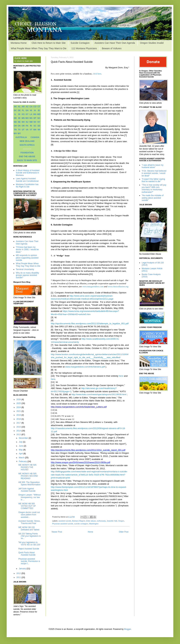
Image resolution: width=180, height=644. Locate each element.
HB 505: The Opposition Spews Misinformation (29, 483)
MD (39, 114)
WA (35, 130)
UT (23, 130)
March (22, 458)
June (21, 446)
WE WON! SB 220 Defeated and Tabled (29, 529)
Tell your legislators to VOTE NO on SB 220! (29, 544)
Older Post (124, 532)
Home (90, 532)
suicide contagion (81, 524)
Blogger (128, 629)
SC (35, 126)
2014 (19, 431)
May (21, 450)
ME (15, 118)
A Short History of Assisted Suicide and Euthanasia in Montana (28, 173)
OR (23, 126)
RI (31, 126)
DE (19, 110)
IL (15, 114)
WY (19, 134)
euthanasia (101, 521)
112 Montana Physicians (84, 48)
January (23, 569)
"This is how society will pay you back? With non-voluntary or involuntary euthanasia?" (154, 188)
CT (39, 107)
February (23, 461)
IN (19, 114)
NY (39, 122)
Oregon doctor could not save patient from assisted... (29, 515)
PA (27, 126)
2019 (19, 415)
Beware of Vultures (112, 48)
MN (23, 118)
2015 (19, 427)
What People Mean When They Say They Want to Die (39, 48)
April (21, 454)
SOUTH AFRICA (27, 145)
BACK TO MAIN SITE (27, 160)
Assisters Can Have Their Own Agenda (115, 43)
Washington (94, 524)
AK (15, 107)
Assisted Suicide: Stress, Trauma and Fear (29, 522)
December (24, 438)
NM (31, 122)
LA (31, 114)
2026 (19, 400)
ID (39, 110)
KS (23, 114)
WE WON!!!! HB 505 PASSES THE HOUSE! (27, 467)
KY (27, 114)
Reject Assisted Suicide (29, 549)
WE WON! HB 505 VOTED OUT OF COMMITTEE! (27, 506)
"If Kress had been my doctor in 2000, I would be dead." (27, 250)
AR (23, 107)
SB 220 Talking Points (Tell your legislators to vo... (29, 536)
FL (23, 110)
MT (35, 118)
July (21, 442)
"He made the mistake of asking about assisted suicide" (153, 198)
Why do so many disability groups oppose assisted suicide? (27, 275)
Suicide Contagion (80, 43)
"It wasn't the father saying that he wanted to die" (153, 180)
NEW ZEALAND (27, 141)
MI (19, 118)
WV (15, 134)
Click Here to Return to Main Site (49, 43)
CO (35, 107)
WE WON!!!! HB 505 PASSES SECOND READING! (28, 476)
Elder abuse (91, 521)
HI (31, 110)
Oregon (121, 521)
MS (31, 118)
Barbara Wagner (79, 521)
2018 (19, 419)
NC (39, 118)
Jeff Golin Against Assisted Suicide (27, 490)
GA (27, 110)
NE (19, 122)
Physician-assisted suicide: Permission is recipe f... (29, 561)
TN (15, 130)
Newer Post (57, 532)
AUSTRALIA (21, 137)
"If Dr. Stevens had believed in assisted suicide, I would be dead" (154, 173)
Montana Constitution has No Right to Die (27, 186)
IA (35, 110)
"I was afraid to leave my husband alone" (152, 166)
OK (19, 126)
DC (15, 110)
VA (27, 130)
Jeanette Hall (112, 521)
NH (23, 122)
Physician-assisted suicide (63, 524)
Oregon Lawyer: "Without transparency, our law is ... (29, 497)
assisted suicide (65, 521)
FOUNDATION (27, 153)
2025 (19, 403)
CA (31, 107)
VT (31, 130)
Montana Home (19, 43)
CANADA (35, 137)
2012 (19, 573)
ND (15, 122)
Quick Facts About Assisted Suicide (27, 554)
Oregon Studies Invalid (152, 43)
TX (19, 130)
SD (39, 126)
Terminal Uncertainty (25, 269)
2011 (19, 577)
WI (39, 130)
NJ (27, 122)
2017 (19, 423)
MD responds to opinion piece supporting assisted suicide (27, 258)
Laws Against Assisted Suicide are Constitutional (27, 180)
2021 (19, 411)
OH (15, 126)
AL (19, 107)
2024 (19, 407)
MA (35, 114)
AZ (27, 107)
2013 (19, 435)
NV (35, 122)
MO (27, 118)
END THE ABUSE (27, 157)
